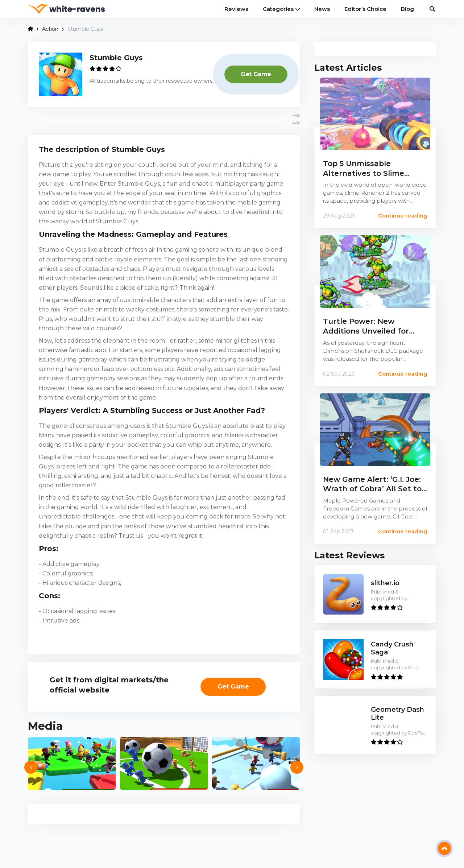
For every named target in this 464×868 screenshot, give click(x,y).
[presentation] (31, 767)
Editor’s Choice (365, 9)
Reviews (236, 9)
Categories (281, 9)
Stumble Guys (116, 58)
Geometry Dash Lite (397, 714)
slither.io (385, 583)
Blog (407, 9)
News (322, 9)
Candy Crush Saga (392, 648)
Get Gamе (256, 74)
